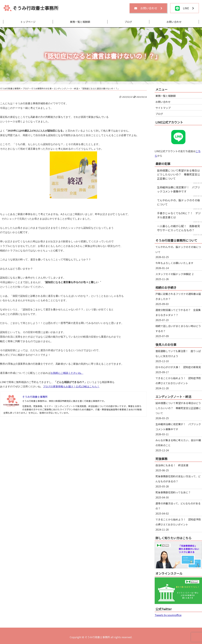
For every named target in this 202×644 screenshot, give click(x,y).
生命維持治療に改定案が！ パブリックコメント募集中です (178, 189)
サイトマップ (163, 108)
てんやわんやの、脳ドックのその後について (178, 249)
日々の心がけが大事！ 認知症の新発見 (178, 367)
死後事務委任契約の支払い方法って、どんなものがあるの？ (178, 479)
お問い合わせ (174, 22)
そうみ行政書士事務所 (36, 8)
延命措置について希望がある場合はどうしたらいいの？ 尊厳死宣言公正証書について (178, 174)
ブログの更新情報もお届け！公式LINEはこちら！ (71, 387)
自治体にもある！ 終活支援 (172, 465)
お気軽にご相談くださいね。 (67, 373)
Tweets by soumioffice (168, 615)
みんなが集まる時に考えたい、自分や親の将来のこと (178, 443)
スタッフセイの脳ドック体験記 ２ (175, 274)
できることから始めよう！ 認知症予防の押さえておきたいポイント (178, 381)
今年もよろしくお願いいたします (174, 263)
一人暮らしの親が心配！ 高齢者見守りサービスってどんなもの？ (178, 228)
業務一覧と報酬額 (80, 22)
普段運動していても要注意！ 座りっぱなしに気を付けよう (178, 354)
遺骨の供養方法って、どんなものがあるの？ (178, 506)
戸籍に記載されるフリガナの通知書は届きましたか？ (178, 296)
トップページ (28, 22)
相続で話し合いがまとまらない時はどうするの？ (178, 328)
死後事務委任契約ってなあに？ (173, 492)
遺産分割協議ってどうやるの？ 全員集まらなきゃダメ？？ (178, 312)
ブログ (128, 22)
